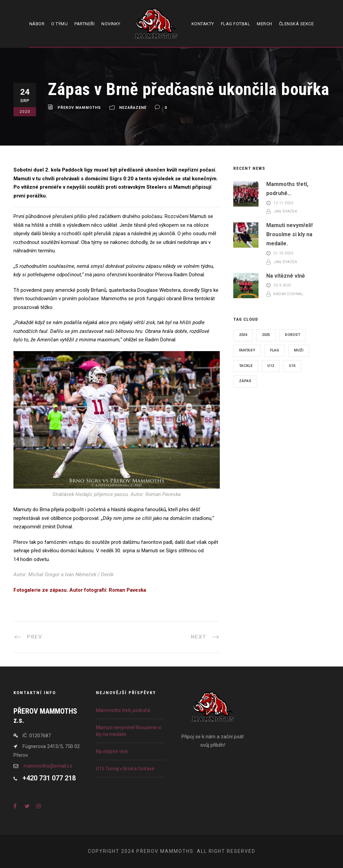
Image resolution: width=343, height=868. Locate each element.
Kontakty (203, 24)
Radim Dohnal (288, 294)
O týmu (59, 24)
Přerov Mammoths (79, 108)
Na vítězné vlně (286, 276)
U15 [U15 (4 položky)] (292, 366)
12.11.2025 (283, 203)
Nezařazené (133, 108)
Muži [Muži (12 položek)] (299, 350)
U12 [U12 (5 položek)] (271, 366)
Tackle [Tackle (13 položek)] (246, 366)
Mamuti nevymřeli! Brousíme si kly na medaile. (289, 234)
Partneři (84, 24)
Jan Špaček (285, 212)
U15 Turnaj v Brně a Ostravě (125, 769)
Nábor (37, 24)
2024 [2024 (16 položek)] (243, 335)
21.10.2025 (283, 254)
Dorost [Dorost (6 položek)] (293, 335)
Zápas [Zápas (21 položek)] (245, 381)
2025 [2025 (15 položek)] (266, 335)
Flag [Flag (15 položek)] (275, 350)
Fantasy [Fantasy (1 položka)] (247, 350)
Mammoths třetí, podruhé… (125, 710)
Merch (265, 24)
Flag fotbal (236, 24)
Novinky (111, 24)
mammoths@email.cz (48, 766)
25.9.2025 (282, 286)
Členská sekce (297, 24)
